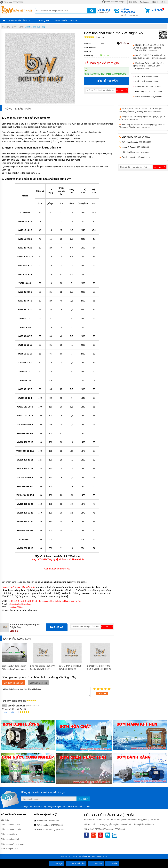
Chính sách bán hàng (114, 2)
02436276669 (57, 825)
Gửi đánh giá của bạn (13, 683)
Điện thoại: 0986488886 (12, 2)
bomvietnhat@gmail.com (152, 96)
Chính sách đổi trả (9, 834)
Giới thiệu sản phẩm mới (66, 20)
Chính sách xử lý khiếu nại (12, 844)
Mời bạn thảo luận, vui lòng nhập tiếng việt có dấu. (46, 692)
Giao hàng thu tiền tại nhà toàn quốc (105, 74)
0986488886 (53, 820)
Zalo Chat (96, 863)
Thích (12, 712)
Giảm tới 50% (104, 11)
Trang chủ (6, 27)
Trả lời (4, 712)
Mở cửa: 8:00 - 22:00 (133, 12)
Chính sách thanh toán (11, 825)
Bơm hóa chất (18, 27)
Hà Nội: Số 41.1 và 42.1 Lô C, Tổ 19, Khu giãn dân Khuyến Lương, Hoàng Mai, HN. (149, 48)
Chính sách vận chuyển (11, 829)
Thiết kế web (82, 856)
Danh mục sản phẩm (18, 20)
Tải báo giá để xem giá (102, 63)
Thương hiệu (44, 20)
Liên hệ (164, 2)
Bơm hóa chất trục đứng (35, 27)
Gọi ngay (57, 863)
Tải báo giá (123, 43)
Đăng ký (83, 799)
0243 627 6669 (156, 92)
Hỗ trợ (155, 2)
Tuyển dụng (145, 2)
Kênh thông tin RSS (9, 849)
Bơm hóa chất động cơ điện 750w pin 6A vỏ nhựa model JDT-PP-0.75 (14, 669)
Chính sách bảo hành (10, 839)
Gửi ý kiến (102, 693)
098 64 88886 (152, 76)
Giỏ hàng (157, 10)
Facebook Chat (76, 863)
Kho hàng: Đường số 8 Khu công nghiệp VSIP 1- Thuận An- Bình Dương (148, 66)
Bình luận (100, 37)
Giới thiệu (133, 2)
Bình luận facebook (38, 683)
